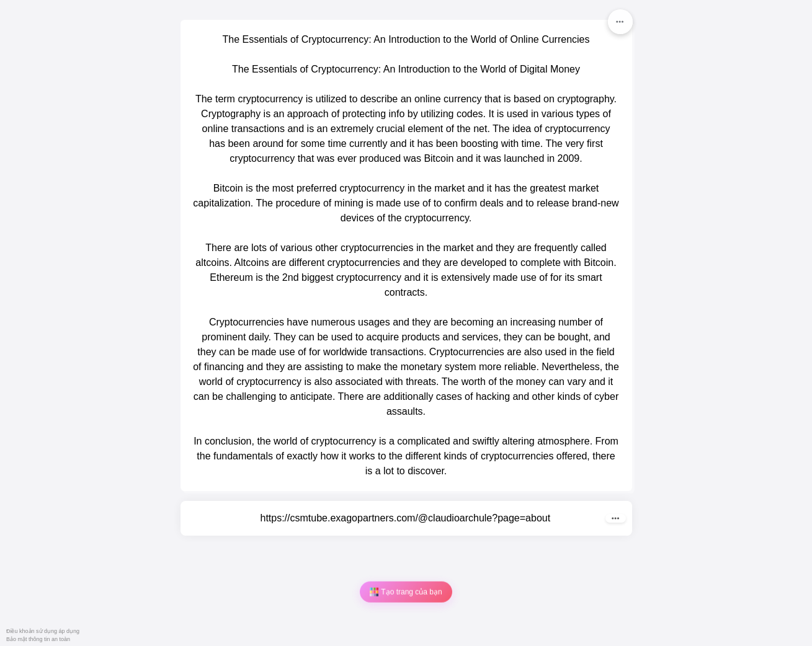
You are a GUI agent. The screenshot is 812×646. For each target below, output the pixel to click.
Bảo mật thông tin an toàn (38, 639)
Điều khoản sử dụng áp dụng (43, 631)
